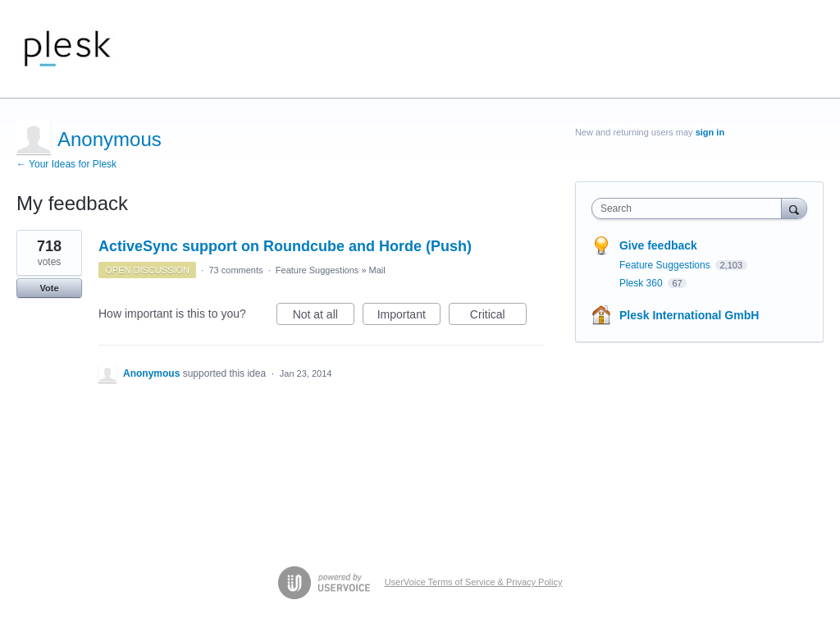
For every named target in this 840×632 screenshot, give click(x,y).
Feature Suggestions (317, 270)
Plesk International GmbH (689, 315)
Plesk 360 (642, 283)
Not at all (324, 317)
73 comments (235, 270)
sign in (710, 132)
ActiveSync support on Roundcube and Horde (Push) (285, 246)
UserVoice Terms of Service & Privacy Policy (474, 582)
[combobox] (690, 208)
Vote (49, 288)
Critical (498, 317)
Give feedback (658, 245)
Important (409, 317)
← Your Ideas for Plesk (66, 164)
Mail (377, 270)
